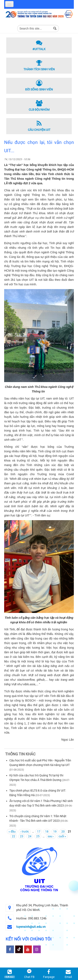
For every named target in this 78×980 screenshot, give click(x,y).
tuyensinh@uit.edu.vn (31, 927)
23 (22, 836)
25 (38, 836)
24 (30, 836)
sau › (51, 836)
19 (55, 832)
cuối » (62, 836)
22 (14, 836)
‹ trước (25, 832)
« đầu (12, 832)
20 (63, 832)
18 (47, 832)
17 (39, 832)
